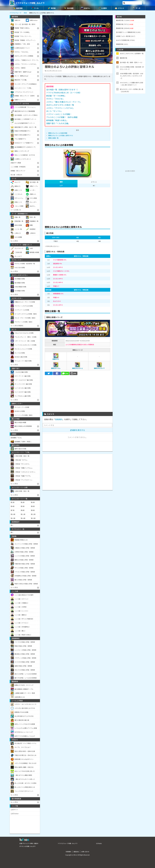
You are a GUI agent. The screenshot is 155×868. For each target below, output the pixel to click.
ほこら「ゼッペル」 (54, 111)
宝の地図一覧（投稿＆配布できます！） (63, 90)
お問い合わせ (85, 852)
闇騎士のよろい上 (77, 368)
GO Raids (99, 843)
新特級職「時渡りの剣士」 (57, 120)
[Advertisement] (77, 206)
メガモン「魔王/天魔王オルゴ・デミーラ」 (64, 102)
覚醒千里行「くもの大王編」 (58, 123)
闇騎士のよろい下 (99, 368)
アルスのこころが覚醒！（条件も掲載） (63, 117)
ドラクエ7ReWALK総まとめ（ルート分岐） (64, 93)
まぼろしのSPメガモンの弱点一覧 (60, 105)
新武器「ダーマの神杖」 (56, 96)
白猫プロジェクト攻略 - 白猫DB (29, 843)
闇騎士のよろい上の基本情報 (58, 133)
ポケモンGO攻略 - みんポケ (27, 846)
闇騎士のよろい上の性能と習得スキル (61, 135)
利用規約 (68, 852)
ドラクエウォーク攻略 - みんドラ (30, 3)
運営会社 (76, 852)
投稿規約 (59, 419)
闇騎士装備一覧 (53, 138)
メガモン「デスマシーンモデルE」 (60, 108)
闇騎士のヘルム (56, 368)
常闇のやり (56, 359)
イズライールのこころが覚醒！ (59, 114)
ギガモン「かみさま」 (55, 99)
